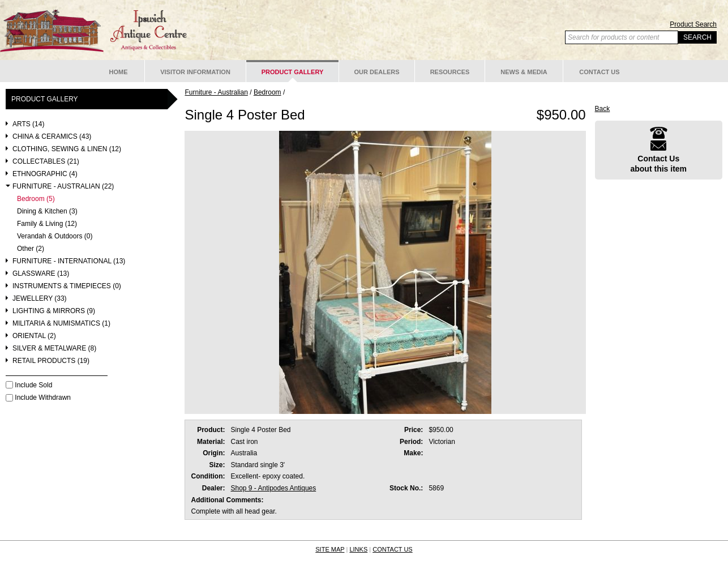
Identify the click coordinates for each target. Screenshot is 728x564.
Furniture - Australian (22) (63, 187)
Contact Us (599, 72)
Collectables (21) (46, 162)
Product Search (693, 24)
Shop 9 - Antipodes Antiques (273, 488)
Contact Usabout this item (658, 150)
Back (603, 109)
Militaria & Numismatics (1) (61, 324)
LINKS (358, 549)
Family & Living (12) (47, 224)
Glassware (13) (41, 274)
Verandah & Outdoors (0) (55, 236)
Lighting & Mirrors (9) (54, 311)
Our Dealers (376, 72)
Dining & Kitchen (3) (47, 212)
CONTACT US (393, 549)
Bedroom (267, 92)
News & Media (524, 72)
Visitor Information (195, 72)
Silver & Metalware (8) (54, 349)
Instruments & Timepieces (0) (67, 286)
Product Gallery (293, 72)
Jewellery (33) (40, 299)
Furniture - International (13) (69, 261)
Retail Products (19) (51, 361)
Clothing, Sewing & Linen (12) (67, 149)
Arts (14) (28, 124)
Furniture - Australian (216, 92)
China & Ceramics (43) (52, 137)
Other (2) (31, 249)
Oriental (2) (34, 336)
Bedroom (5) (36, 199)
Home (119, 72)
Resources (450, 72)
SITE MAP (330, 549)
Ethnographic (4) (45, 174)
